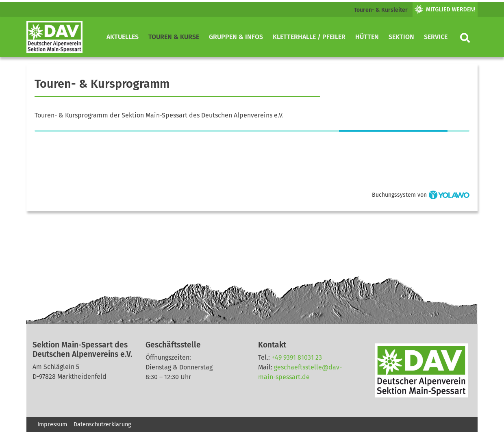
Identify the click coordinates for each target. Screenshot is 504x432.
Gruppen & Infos (236, 37)
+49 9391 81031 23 (297, 357)
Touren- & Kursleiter (381, 10)
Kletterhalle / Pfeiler (309, 37)
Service (436, 37)
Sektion (401, 37)
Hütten (367, 37)
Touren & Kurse (174, 37)
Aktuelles (123, 37)
